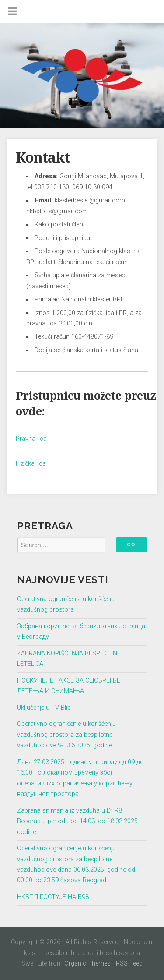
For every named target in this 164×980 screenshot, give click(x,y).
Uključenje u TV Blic (44, 708)
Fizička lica (31, 464)
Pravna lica (31, 439)
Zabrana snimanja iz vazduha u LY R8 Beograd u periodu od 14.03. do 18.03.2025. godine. (78, 821)
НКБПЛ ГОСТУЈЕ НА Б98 (53, 897)
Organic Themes (87, 964)
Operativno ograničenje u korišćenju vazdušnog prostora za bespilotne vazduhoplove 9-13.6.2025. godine (66, 735)
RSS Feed (129, 964)
